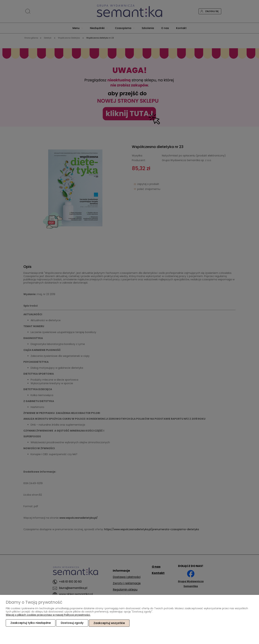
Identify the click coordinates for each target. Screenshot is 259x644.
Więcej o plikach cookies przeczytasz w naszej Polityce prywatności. (48, 615)
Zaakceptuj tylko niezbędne (31, 623)
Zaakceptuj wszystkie (109, 623)
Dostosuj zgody (72, 623)
